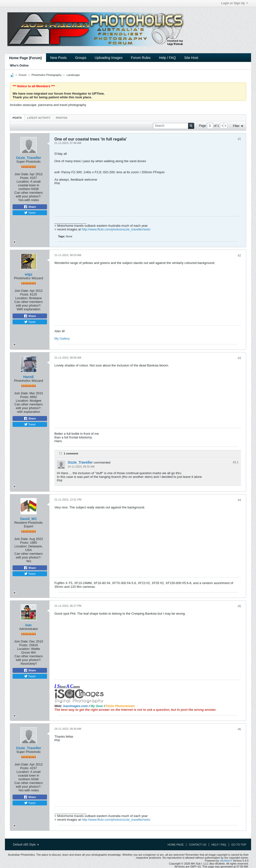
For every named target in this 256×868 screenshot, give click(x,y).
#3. (236, 462)
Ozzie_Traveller (29, 158)
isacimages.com (75, 706)
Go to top (239, 845)
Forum (23, 75)
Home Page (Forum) (25, 58)
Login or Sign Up (235, 3)
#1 (239, 139)
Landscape (73, 75)
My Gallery (62, 339)
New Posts (58, 58)
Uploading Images (109, 58)
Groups (81, 58)
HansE (29, 377)
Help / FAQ (167, 58)
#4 (239, 500)
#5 (239, 606)
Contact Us (198, 845)
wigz (29, 274)
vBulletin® (226, 861)
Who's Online (19, 66)
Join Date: (22, 174)
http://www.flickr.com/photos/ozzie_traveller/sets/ (116, 229)
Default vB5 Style (26, 845)
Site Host (191, 58)
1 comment (71, 453)
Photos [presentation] (62, 118)
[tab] (17, 118)
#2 (239, 256)
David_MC (29, 519)
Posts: (25, 178)
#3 (239, 358)
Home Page (176, 845)
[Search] (174, 126)
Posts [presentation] (17, 118)
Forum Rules (141, 58)
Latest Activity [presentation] (39, 118)
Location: (23, 182)
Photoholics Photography (47, 75)
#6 (239, 729)
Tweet (30, 213)
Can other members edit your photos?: (29, 194)
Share (30, 207)
